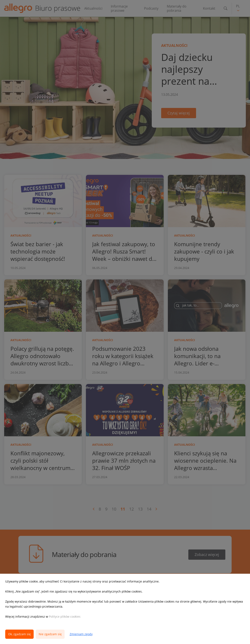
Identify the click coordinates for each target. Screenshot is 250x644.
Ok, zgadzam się (19, 634)
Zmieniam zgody (81, 634)
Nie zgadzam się (50, 634)
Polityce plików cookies (65, 616)
